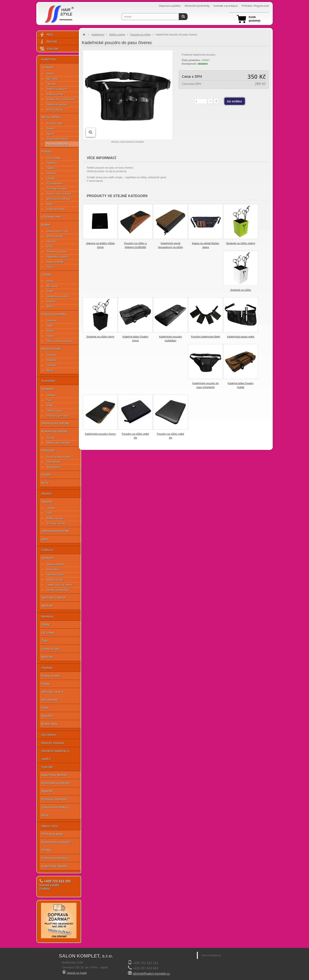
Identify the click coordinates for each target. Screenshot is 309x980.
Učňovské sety (51, 217)
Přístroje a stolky (53, 834)
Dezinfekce (49, 735)
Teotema (51, 321)
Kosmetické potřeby (55, 431)
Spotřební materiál (54, 598)
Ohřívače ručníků (56, 523)
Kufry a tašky (54, 158)
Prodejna (45, 889)
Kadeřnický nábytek (54, 866)
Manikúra (47, 616)
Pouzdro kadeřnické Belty (205, 337)
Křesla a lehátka (55, 564)
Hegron (50, 336)
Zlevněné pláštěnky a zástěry (55, 755)
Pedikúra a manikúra (55, 858)
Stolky (50, 291)
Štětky (50, 204)
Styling (50, 331)
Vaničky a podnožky (57, 590)
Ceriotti (46, 275)
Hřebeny (51, 173)
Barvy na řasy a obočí (59, 457)
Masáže (47, 494)
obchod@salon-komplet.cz (151, 974)
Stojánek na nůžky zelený (241, 243)
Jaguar (50, 134)
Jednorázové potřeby (58, 199)
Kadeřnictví (49, 59)
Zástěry (50, 168)
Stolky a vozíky (55, 94)
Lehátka (51, 395)
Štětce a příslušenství (58, 443)
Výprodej (49, 49)
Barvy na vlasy (51, 349)
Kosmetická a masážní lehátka (56, 846)
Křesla (50, 74)
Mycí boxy (52, 79)
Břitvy (49, 247)
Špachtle (47, 716)
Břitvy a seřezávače (57, 139)
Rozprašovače (54, 184)
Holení (50, 267)
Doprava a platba (170, 6)
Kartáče (51, 178)
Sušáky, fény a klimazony (60, 99)
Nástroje (47, 606)
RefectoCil (48, 450)
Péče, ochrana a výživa (59, 341)
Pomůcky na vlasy (56, 189)
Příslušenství (53, 462)
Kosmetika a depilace (56, 783)
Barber (46, 225)
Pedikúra (47, 550)
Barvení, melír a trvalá (59, 194)
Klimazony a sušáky (57, 296)
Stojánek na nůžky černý (100, 337)
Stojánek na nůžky (241, 290)
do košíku (235, 101)
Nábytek (47, 502)
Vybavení (48, 67)
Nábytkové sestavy (57, 104)
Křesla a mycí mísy (57, 231)
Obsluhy (51, 302)
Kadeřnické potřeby (54, 775)
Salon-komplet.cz (211, 955)
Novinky (48, 42)
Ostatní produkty (55, 209)
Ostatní (50, 129)
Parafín (46, 475)
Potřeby (47, 152)
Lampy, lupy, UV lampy (59, 585)
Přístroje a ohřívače (57, 416)
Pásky (46, 684)
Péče (45, 708)
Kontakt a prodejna (226, 6)
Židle (49, 400)
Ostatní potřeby (55, 262)
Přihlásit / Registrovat (255, 6)
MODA (50, 307)
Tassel (50, 326)
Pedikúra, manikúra (54, 799)
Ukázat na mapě (77, 973)
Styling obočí (53, 467)
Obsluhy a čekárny (57, 89)
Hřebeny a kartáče (57, 252)
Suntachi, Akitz (54, 124)
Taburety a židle (55, 575)
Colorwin (51, 365)
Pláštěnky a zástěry (57, 257)
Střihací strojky (54, 110)
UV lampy (48, 633)
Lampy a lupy (54, 411)
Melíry (50, 370)
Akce (46, 35)
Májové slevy (50, 826)
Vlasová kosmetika (54, 314)
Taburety (51, 84)
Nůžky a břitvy (51, 117)
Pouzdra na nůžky (57, 144)
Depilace (47, 668)
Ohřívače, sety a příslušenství (52, 696)
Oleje (45, 539)
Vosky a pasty (51, 676)
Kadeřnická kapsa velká (241, 337)
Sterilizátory (53, 570)
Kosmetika (48, 381)
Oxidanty (51, 360)
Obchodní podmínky (197, 6)
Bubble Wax (49, 724)
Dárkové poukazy (53, 743)
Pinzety (50, 438)
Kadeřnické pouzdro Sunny (100, 434)
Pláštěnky (52, 163)
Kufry (45, 483)
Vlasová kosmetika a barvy (55, 811)
